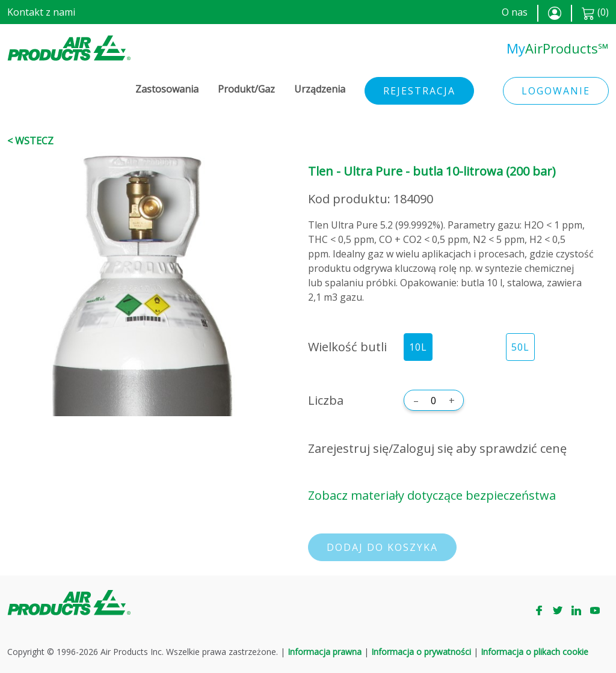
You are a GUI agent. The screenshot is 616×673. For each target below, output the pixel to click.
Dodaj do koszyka (382, 547)
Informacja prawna (325, 652)
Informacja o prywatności (421, 652)
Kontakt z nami (41, 12)
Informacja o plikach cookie (534, 652)
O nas (515, 12)
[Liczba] (434, 401)
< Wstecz (30, 141)
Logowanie (556, 91)
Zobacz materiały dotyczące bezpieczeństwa (432, 495)
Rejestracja (419, 91)
